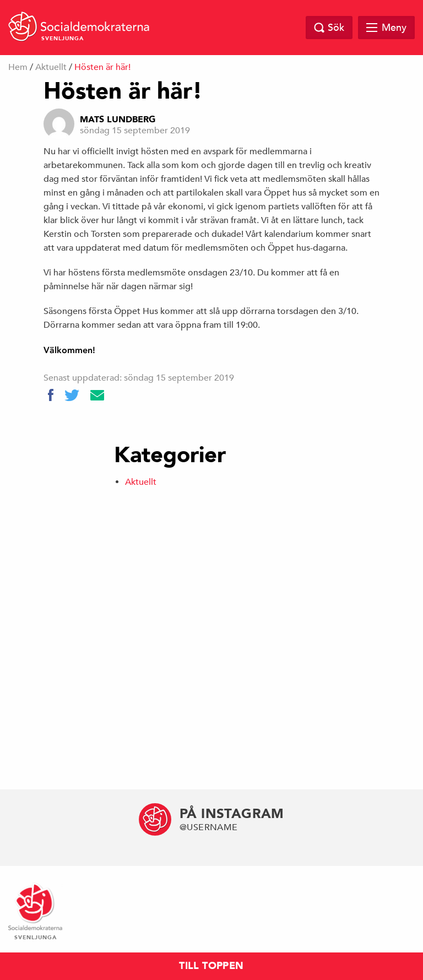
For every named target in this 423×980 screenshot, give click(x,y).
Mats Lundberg (118, 120)
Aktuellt (51, 67)
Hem (18, 67)
